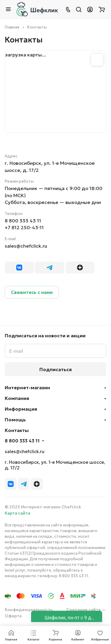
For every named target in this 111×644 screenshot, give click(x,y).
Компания (17, 398)
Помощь (15, 420)
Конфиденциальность (29, 610)
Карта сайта (17, 513)
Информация (21, 409)
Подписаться (55, 369)
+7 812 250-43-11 (24, 227)
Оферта (13, 616)
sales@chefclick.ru (26, 246)
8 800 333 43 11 (23, 221)
